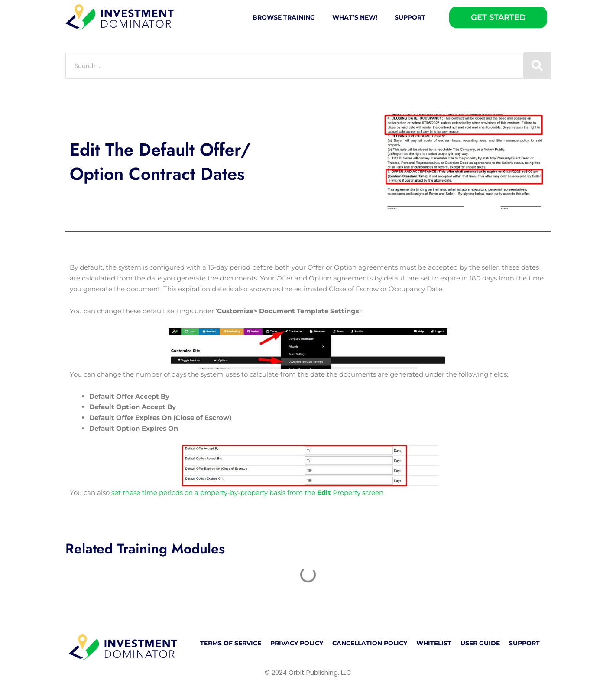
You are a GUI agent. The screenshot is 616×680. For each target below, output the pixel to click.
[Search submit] (537, 66)
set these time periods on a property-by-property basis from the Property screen (247, 493)
